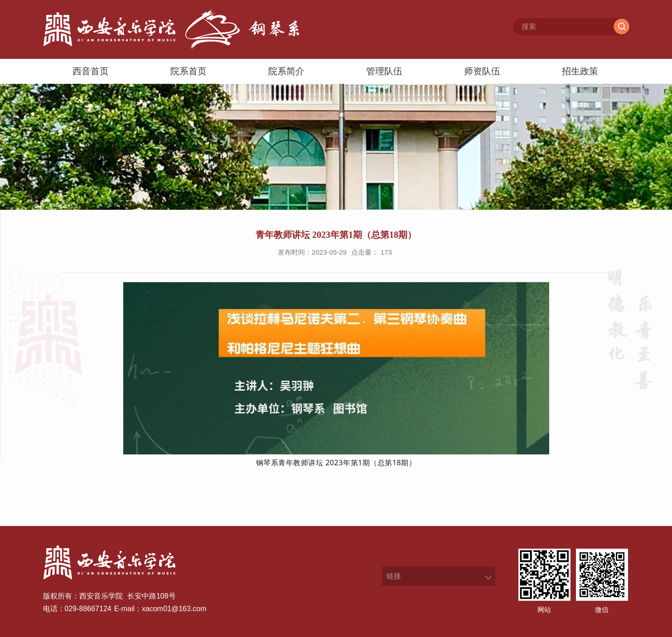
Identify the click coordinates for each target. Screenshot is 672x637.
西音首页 (91, 71)
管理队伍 (384, 71)
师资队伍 (482, 71)
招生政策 (580, 71)
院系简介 (286, 71)
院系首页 (189, 71)
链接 (394, 576)
